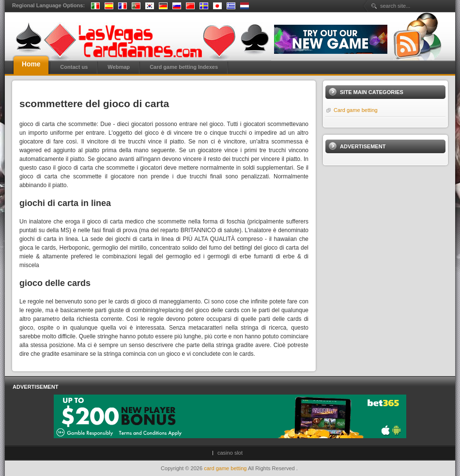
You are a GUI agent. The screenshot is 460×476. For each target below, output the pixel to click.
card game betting (226, 468)
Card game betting (356, 110)
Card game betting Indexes (184, 67)
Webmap (119, 67)
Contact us (74, 67)
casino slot (230, 453)
